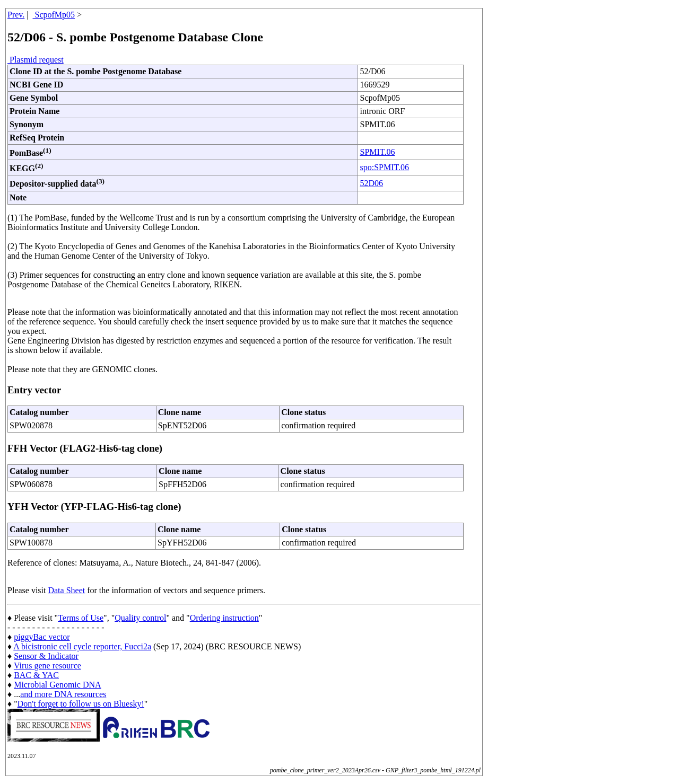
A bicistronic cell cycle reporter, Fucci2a (82, 646)
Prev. (16, 15)
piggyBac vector (42, 637)
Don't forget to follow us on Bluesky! (81, 704)
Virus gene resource (47, 666)
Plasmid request (36, 60)
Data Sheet (66, 590)
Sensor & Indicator (46, 656)
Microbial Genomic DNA (57, 685)
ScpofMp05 (54, 15)
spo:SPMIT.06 (384, 167)
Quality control (140, 618)
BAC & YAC (36, 675)
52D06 (371, 183)
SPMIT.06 (377, 152)
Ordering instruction (224, 618)
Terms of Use (81, 618)
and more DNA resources (63, 694)
